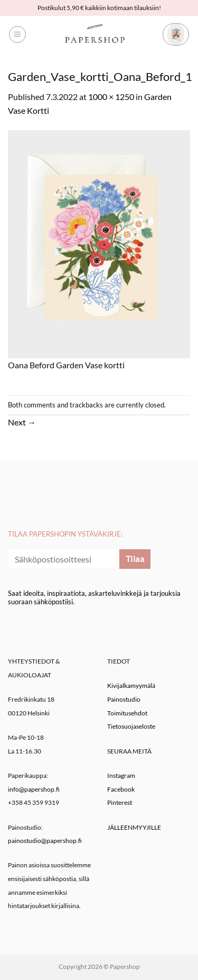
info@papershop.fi (34, 789)
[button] (17, 34)
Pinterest (120, 802)
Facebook (121, 789)
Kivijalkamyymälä (131, 686)
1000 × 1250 (111, 97)
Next (22, 422)
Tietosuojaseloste (131, 726)
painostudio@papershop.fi (45, 841)
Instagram (121, 775)
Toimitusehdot (127, 713)
